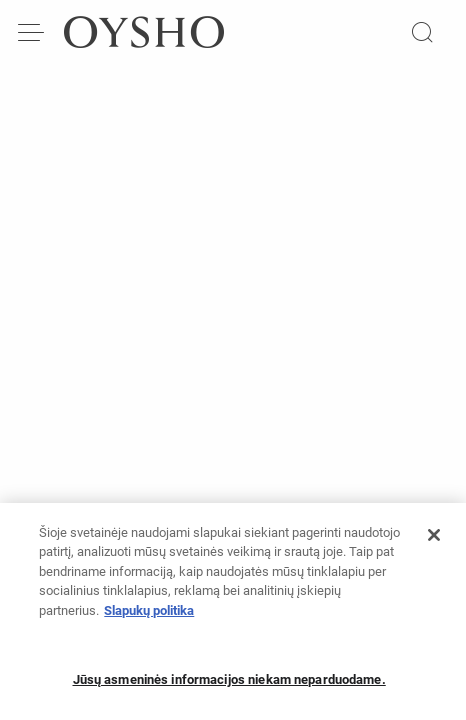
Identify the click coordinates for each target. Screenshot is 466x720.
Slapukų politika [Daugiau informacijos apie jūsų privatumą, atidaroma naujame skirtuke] (149, 617)
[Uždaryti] (434, 542)
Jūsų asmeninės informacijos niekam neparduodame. (229, 686)
